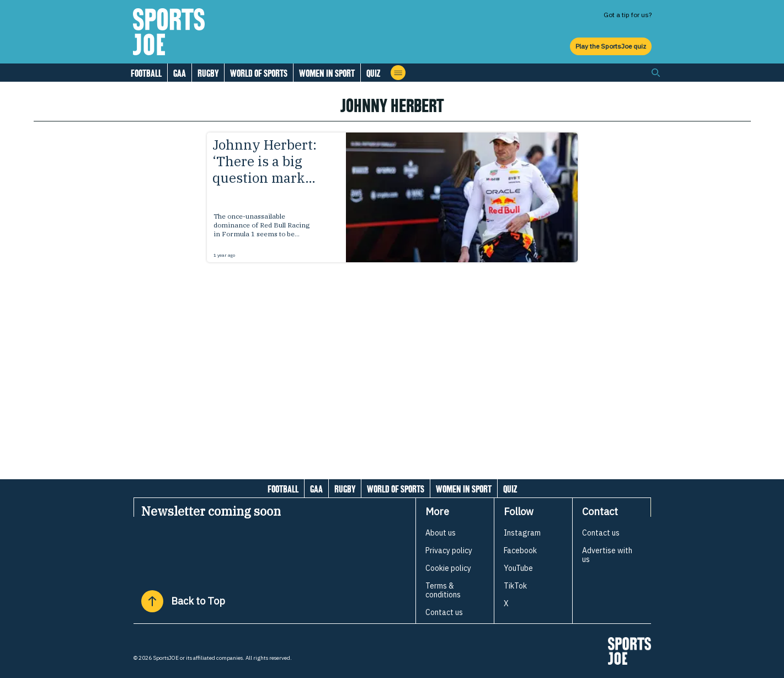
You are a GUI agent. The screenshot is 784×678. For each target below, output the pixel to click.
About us (441, 533)
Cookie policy (448, 568)
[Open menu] (398, 73)
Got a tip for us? (628, 15)
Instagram (522, 533)
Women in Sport (327, 73)
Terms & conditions (443, 590)
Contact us (444, 612)
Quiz (373, 73)
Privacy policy (449, 550)
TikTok (515, 586)
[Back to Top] (152, 601)
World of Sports (259, 73)
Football (146, 73)
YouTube (518, 568)
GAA (180, 73)
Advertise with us (607, 555)
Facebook (520, 550)
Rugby (208, 73)
